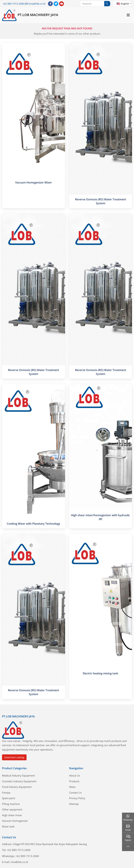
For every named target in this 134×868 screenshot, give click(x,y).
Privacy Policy (77, 798)
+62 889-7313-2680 (13, 4)
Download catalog (14, 757)
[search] (107, 4)
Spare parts (9, 798)
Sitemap (74, 804)
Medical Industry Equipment (18, 775)
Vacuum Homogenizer (15, 821)
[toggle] (128, 15)
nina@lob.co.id (37, 4)
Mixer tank (8, 826)
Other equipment (12, 809)
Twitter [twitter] (56, 4)
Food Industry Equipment (17, 787)
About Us (75, 775)
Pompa (6, 793)
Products (74, 781)
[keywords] (92, 4)
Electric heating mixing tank (100, 673)
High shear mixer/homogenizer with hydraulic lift (100, 517)
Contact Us (75, 793)
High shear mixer (12, 815)
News (72, 787)
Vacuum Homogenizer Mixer (34, 182)
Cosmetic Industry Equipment (19, 781)
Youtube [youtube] (62, 4)
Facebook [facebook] (50, 4)
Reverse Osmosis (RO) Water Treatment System (101, 201)
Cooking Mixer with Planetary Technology (33, 524)
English (123, 4)
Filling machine (11, 804)
